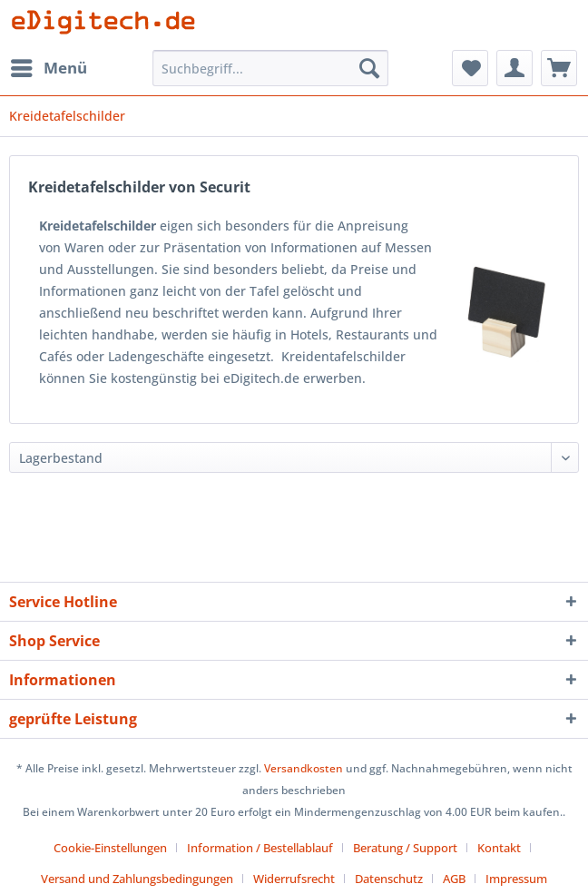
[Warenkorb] (559, 68)
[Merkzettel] (470, 68)
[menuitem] (48, 68)
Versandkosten (304, 768)
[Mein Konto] (514, 68)
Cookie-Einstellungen (110, 848)
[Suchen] (369, 68)
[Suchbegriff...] (270, 68)
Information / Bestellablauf (260, 848)
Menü (49, 66)
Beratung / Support (405, 848)
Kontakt (499, 848)
